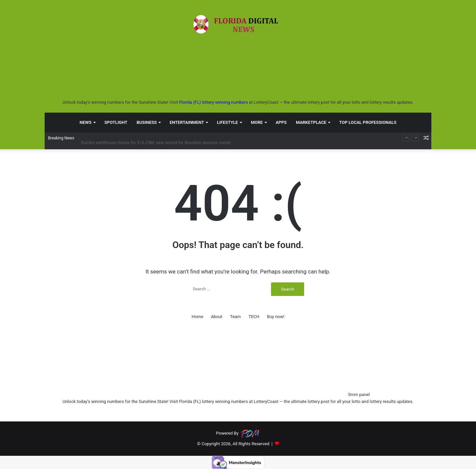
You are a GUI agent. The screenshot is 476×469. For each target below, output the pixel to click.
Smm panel (359, 395)
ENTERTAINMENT (187, 122)
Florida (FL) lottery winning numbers (213, 102)
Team (236, 317)
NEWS (86, 122)
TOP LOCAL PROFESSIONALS (368, 122)
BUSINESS (147, 122)
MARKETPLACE (311, 122)
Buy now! (276, 317)
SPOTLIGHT (116, 122)
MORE (257, 122)
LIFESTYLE (227, 122)
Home (198, 317)
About (217, 317)
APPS (281, 122)
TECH (254, 317)
